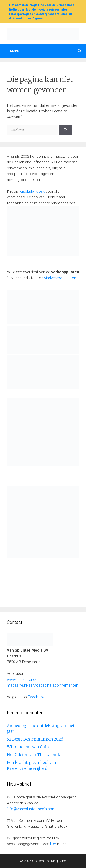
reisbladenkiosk (32, 191)
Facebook (36, 697)
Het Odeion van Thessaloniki (34, 755)
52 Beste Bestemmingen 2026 (35, 739)
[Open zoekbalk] (80, 51)
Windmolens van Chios (29, 747)
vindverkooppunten (60, 278)
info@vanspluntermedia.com (31, 809)
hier (53, 844)
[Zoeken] (65, 130)
